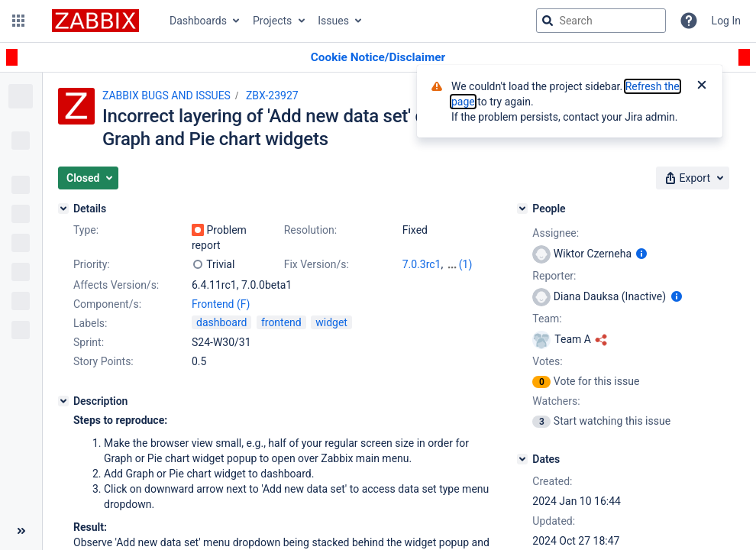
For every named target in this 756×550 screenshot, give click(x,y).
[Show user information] (641, 254)
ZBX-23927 (272, 95)
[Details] (63, 209)
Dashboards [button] (198, 21)
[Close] (702, 86)
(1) (466, 264)
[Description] (63, 401)
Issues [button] (333, 21)
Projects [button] (272, 21)
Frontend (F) (221, 304)
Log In (726, 21)
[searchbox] (601, 21)
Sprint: (89, 342)
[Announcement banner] (378, 58)
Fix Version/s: (317, 264)
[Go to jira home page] (95, 21)
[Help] (689, 21)
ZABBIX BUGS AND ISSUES (166, 95)
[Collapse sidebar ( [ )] (21, 531)
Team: (547, 319)
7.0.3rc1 (422, 264)
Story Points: (103, 361)
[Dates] (522, 459)
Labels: (90, 323)
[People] (522, 209)
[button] (18, 21)
